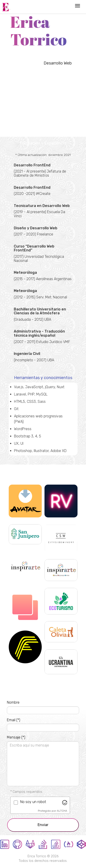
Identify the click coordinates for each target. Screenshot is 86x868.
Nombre (13, 702)
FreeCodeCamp (69, 844)
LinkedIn (5, 844)
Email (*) (14, 720)
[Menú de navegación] (78, 6)
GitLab (30, 844)
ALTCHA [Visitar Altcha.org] (62, 811)
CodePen (81, 844)
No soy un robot (33, 802)
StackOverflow (43, 844)
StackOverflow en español (56, 844)
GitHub (17, 844)
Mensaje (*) (16, 737)
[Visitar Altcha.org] (65, 802)
